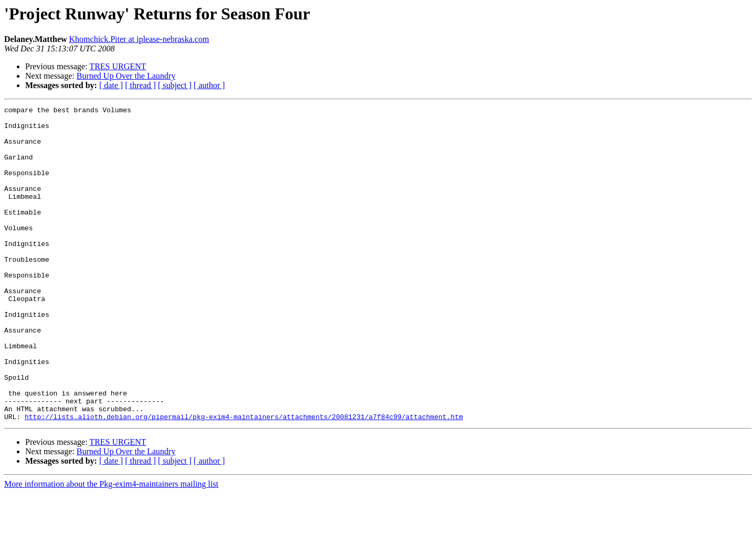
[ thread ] (140, 85)
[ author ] (209, 85)
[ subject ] (175, 85)
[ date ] (111, 85)
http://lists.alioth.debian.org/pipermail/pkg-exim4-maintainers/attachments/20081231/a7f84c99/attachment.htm (244, 479)
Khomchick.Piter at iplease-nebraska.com (139, 39)
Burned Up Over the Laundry (126, 76)
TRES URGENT (118, 66)
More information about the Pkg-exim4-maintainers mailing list (111, 547)
